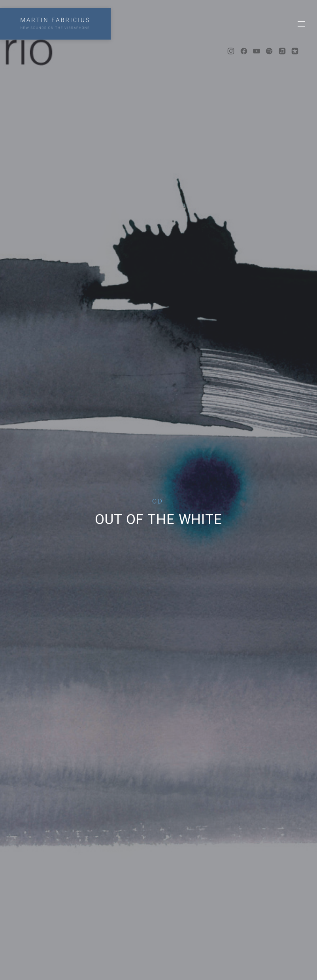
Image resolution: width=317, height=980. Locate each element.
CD (157, 501)
